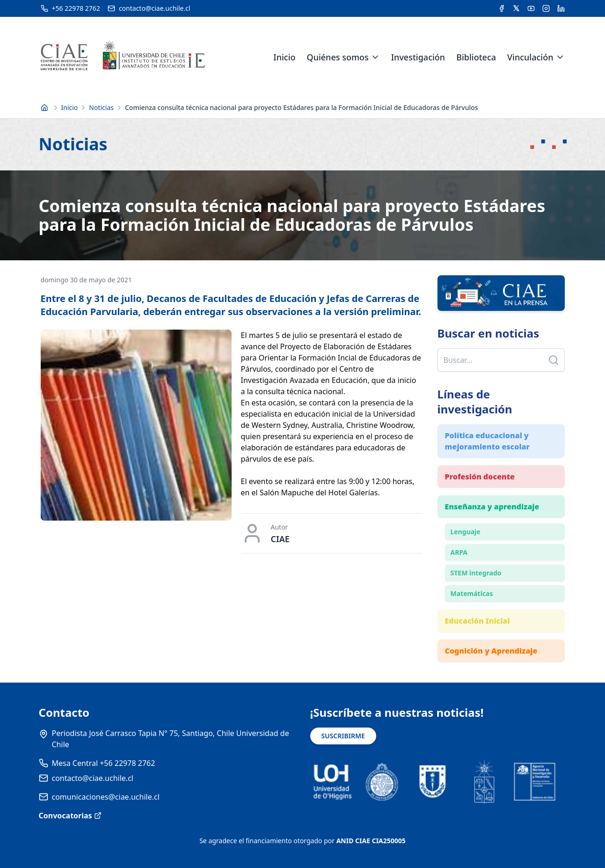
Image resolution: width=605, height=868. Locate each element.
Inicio (284, 57)
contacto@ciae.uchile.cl (93, 778)
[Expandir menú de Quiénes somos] (375, 57)
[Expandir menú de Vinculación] (560, 57)
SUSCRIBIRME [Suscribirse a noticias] (343, 736)
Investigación (418, 57)
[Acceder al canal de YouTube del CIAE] (531, 8)
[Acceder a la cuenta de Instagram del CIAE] (546, 8)
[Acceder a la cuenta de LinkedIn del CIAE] (561, 8)
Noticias (101, 107)
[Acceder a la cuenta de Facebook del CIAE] (502, 8)
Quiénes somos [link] (338, 57)
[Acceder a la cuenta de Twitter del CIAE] (516, 8)
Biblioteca (476, 57)
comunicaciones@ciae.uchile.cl (106, 797)
